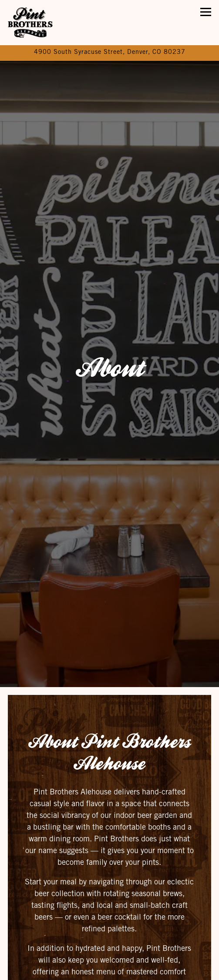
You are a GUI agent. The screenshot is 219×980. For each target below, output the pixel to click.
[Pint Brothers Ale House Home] (38, 23)
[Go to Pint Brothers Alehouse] (109, 53)
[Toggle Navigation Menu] (206, 12)
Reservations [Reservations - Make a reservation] (109, 970)
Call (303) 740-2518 (109, 947)
